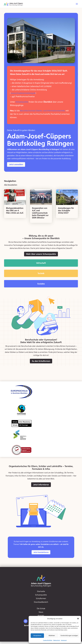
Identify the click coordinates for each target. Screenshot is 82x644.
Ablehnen (52, 635)
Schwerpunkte (22, 102)
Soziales (41, 284)
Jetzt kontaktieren (41, 552)
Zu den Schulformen (41, 361)
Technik (41, 273)
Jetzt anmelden (16, 164)
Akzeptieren (37, 635)
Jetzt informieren (41, 485)
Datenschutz (57, 640)
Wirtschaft (41, 263)
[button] (78, 619)
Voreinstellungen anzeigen (69, 635)
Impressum (64, 640)
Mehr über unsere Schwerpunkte (41, 254)
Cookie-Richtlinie (48, 640)
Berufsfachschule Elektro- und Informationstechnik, (43, 111)
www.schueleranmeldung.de (23, 93)
